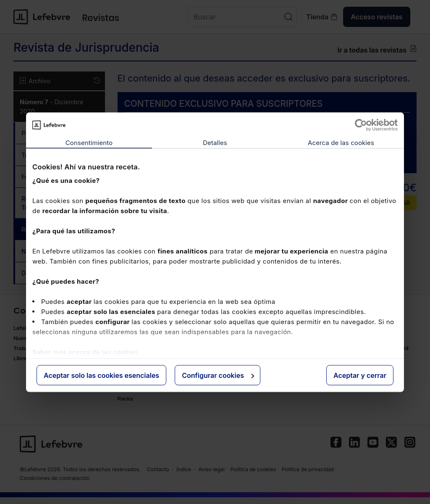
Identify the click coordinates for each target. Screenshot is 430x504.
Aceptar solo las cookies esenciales (101, 375)
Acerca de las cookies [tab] (341, 142)
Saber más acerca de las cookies (85, 352)
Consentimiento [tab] (89, 142)
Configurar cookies (218, 375)
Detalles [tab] (215, 142)
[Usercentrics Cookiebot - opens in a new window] (361, 125)
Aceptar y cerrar (360, 375)
